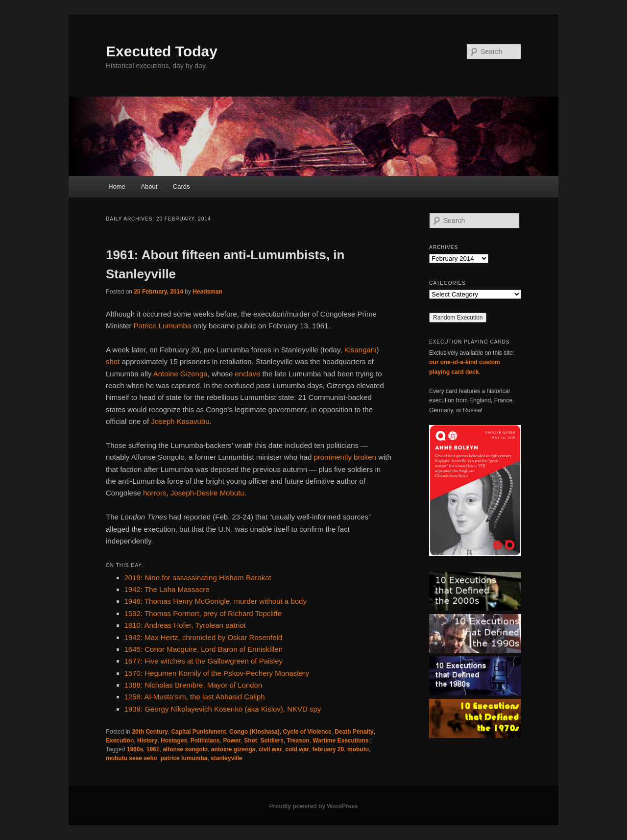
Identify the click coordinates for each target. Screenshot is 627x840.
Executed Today (162, 51)
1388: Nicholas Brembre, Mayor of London (193, 685)
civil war (270, 749)
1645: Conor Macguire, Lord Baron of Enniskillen (204, 649)
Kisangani (361, 350)
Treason (298, 741)
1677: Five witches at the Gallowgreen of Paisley (204, 661)
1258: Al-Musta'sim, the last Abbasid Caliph (195, 697)
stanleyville (227, 758)
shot (113, 361)
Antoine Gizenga (181, 374)
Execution (120, 741)
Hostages (174, 741)
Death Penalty (354, 732)
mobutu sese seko (132, 758)
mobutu (358, 749)
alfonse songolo (185, 749)
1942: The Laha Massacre (167, 589)
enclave (248, 374)
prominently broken (345, 457)
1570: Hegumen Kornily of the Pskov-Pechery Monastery (217, 673)
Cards (181, 186)
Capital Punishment (198, 732)
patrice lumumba (184, 758)
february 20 (328, 749)
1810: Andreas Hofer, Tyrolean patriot (185, 625)
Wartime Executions (340, 741)
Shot (251, 741)
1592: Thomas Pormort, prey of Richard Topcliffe (203, 613)
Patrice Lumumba (163, 326)
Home (117, 186)
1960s (135, 749)
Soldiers (272, 741)
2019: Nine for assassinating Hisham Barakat (198, 578)
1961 (153, 749)
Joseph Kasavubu (180, 421)
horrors (155, 493)
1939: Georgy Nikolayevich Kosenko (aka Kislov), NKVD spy (223, 709)
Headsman (207, 292)
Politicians (205, 741)
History (147, 741)
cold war (297, 749)
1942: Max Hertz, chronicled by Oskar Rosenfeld (204, 637)
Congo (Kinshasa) (254, 732)
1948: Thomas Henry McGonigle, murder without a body (216, 601)
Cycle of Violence (307, 732)
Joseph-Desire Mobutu (207, 493)
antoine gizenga (233, 749)
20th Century (150, 732)
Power (232, 741)
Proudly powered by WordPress (313, 806)
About (149, 186)
